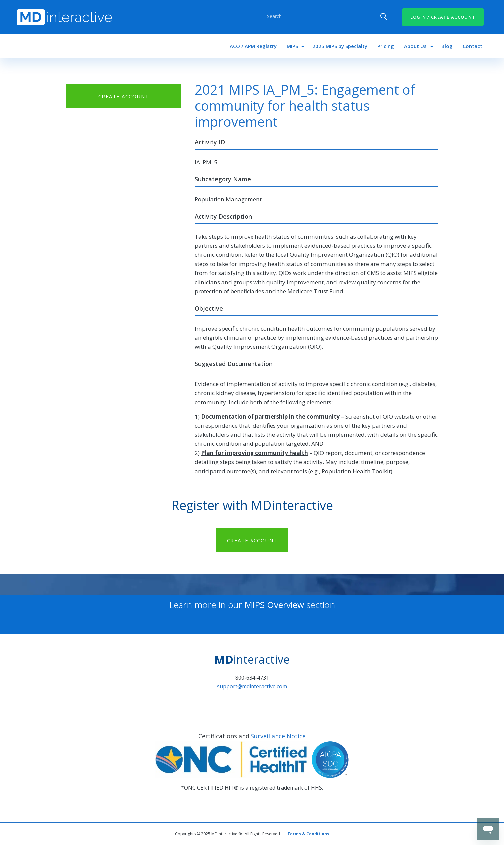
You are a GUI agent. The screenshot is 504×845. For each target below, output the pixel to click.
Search (384, 16)
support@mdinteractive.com (252, 686)
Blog (447, 46)
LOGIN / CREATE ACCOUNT (443, 17)
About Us (415, 46)
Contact (473, 46)
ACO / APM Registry (253, 46)
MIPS (292, 46)
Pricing (386, 46)
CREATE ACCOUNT (124, 96)
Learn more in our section (252, 605)
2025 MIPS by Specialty (340, 46)
